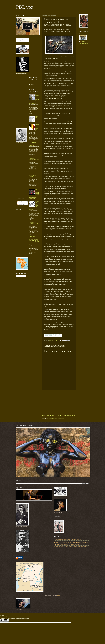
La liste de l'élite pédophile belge (37, 128)
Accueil (59, 415)
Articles (19, 202)
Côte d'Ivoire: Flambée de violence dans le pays (34, 158)
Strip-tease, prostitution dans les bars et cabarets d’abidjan (34, 175)
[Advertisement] (59, 402)
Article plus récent (48, 415)
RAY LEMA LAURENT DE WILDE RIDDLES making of (66, 544)
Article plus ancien (70, 415)
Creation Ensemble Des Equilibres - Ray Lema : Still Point (67, 539)
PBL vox (25, 7)
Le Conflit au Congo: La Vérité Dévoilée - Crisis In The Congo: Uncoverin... (71, 546)
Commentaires (21, 204)
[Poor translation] (6, 620)
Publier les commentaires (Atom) (56, 419)
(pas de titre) (37, 118)
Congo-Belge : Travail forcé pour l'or (33, 224)
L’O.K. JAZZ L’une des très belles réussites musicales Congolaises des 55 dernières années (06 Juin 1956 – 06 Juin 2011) (34, 241)
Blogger (59, 595)
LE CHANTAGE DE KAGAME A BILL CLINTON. (34, 144)
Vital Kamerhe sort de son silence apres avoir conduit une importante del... (71, 542)
